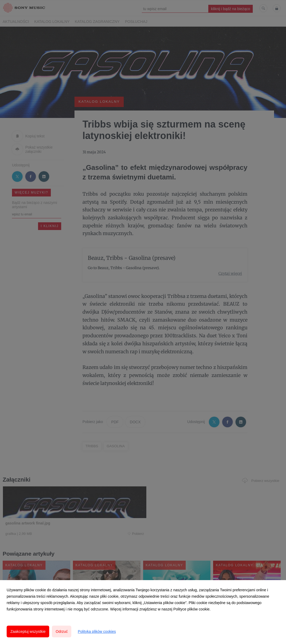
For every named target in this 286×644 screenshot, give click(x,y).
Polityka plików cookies (97, 631)
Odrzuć (62, 631)
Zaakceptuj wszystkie (28, 631)
